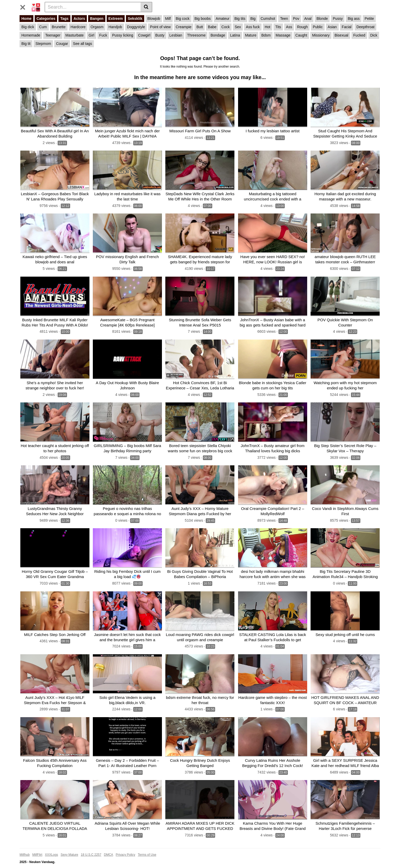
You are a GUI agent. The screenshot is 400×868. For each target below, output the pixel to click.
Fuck (103, 35)
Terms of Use (147, 846)
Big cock (183, 19)
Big (253, 19)
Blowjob (154, 19)
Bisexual (341, 35)
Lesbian (176, 35)
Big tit (26, 44)
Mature (251, 35)
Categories (46, 19)
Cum (43, 27)
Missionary (321, 35)
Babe (212, 27)
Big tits (240, 19)
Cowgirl (144, 35)
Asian (332, 27)
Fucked (359, 35)
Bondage (218, 35)
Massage (283, 35)
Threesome (196, 35)
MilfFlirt (37, 846)
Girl (92, 35)
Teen (284, 19)
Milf (168, 19)
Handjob (115, 27)
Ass (289, 27)
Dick (374, 35)
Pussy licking (123, 35)
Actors (79, 19)
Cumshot (268, 19)
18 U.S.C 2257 (91, 846)
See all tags (83, 44)
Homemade (31, 35)
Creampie (184, 27)
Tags (64, 19)
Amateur (223, 19)
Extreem (116, 19)
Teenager (53, 35)
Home (26, 19)
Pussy (338, 19)
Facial (347, 27)
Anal (308, 19)
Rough (302, 27)
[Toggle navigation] (25, 6)
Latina (235, 35)
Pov (296, 19)
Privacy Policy (126, 846)
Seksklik (135, 19)
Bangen (97, 19)
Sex (238, 27)
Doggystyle (136, 27)
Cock (226, 27)
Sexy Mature (69, 846)
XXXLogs (51, 846)
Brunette (59, 27)
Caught (301, 35)
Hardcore (78, 27)
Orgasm (97, 27)
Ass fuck (253, 27)
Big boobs (203, 19)
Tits (278, 27)
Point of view (160, 27)
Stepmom (43, 44)
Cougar (62, 44)
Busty (160, 35)
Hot (268, 27)
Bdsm (266, 35)
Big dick (28, 27)
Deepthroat (365, 27)
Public (318, 27)
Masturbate (75, 35)
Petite (369, 19)
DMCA (108, 846)
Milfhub (25, 846)
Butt (200, 27)
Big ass (354, 19)
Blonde (322, 19)
